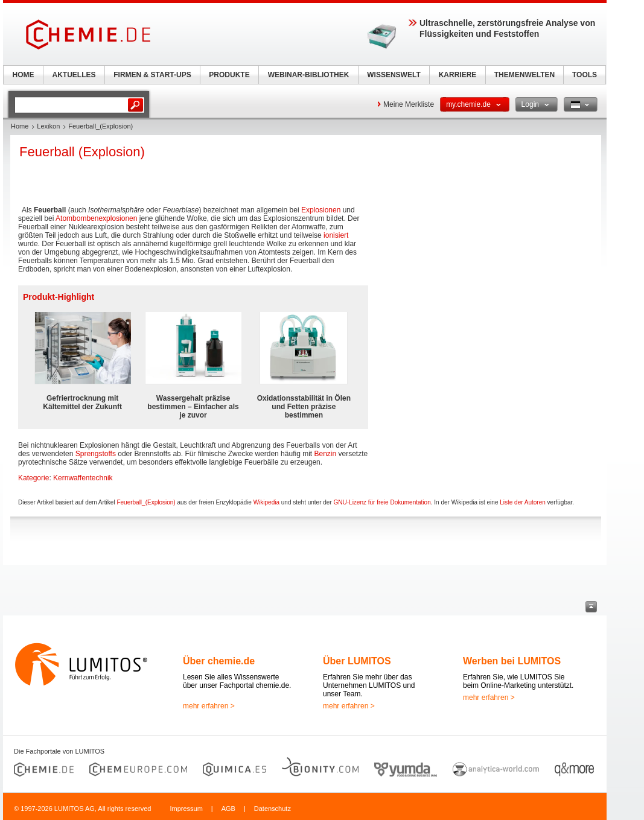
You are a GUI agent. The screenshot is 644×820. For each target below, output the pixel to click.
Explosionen (321, 210)
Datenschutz (273, 809)
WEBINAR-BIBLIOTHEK (309, 75)
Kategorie (33, 478)
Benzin (325, 454)
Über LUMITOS (357, 661)
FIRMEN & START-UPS (152, 75)
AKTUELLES (74, 75)
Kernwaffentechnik (83, 478)
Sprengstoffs (96, 454)
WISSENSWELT (394, 75)
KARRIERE (458, 75)
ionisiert (336, 235)
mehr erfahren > (209, 706)
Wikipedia (266, 502)
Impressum (186, 809)
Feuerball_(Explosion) (146, 502)
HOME (24, 75)
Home (20, 126)
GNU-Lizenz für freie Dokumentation (382, 502)
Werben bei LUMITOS (512, 661)
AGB (228, 809)
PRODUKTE (229, 75)
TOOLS (585, 75)
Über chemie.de (219, 661)
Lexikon (48, 126)
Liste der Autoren (523, 502)
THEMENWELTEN (524, 75)
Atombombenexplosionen (96, 218)
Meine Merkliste (409, 104)
